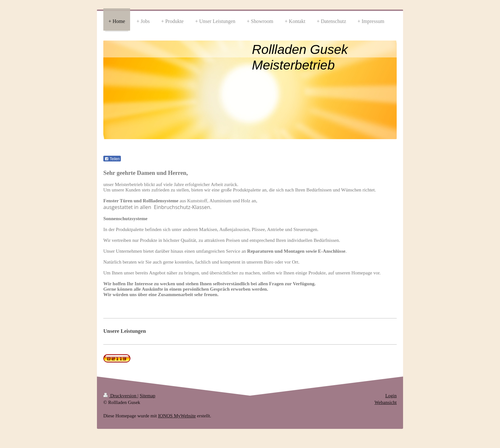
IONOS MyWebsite (177, 416)
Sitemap (147, 396)
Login (391, 396)
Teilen (112, 159)
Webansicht (386, 402)
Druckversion (120, 396)
